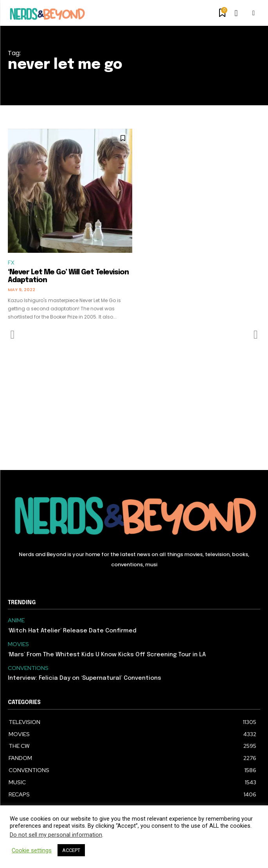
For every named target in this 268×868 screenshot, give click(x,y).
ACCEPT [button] (71, 850)
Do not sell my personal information (56, 835)
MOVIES (18, 644)
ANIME (16, 620)
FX (11, 263)
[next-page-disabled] (255, 335)
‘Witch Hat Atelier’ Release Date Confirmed (72, 631)
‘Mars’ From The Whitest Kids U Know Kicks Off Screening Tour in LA (107, 655)
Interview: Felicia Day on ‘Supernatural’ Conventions (85, 678)
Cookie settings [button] (32, 850)
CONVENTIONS (28, 668)
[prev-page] (13, 335)
